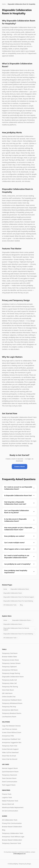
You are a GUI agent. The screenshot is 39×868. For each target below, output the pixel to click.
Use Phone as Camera (10, 729)
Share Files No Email (9, 756)
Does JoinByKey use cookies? (19, 536)
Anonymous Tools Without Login (13, 837)
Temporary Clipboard (9, 667)
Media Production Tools (10, 801)
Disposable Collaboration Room (20, 589)
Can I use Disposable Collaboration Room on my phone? (19, 511)
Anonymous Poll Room (10, 670)
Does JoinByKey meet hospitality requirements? (19, 571)
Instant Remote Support (10, 749)
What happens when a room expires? (19, 549)
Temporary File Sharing (10, 687)
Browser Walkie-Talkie (9, 657)
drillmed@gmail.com (19, 854)
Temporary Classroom (10, 775)
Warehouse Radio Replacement (13, 807)
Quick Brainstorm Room (10, 772)
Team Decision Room (9, 778)
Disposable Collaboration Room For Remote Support (19, 597)
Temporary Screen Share (10, 660)
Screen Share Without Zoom (12, 732)
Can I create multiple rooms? (19, 543)
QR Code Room (7, 693)
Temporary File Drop (9, 707)
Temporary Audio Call (9, 680)
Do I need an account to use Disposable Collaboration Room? (19, 488)
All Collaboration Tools (10, 605)
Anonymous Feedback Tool (11, 739)
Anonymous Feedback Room (12, 700)
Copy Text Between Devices (11, 726)
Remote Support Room (10, 768)
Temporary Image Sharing (11, 673)
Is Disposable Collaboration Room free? (19, 495)
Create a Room (19, 466)
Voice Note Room (8, 690)
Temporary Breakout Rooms (12, 713)
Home (4, 4)
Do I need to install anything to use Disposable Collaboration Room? (19, 556)
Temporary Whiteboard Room (12, 703)
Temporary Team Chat (10, 746)
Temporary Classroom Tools (12, 843)
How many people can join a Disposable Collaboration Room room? (19, 529)
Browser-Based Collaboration (12, 827)
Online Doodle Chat (9, 697)
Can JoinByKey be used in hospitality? (19, 564)
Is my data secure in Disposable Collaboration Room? (19, 520)
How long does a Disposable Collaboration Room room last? (19, 503)
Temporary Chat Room (10, 653)
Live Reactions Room (9, 717)
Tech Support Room (9, 785)
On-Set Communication (10, 811)
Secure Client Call (8, 804)
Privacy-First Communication (12, 823)
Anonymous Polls (8, 736)
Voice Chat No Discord (10, 759)
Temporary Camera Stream (11, 663)
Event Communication (10, 782)
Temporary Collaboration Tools (13, 833)
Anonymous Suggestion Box (12, 742)
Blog (21, 605)
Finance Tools (7, 794)
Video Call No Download (10, 752)
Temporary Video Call (9, 683)
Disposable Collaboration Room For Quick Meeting (18, 601)
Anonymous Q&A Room (10, 710)
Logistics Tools (7, 797)
